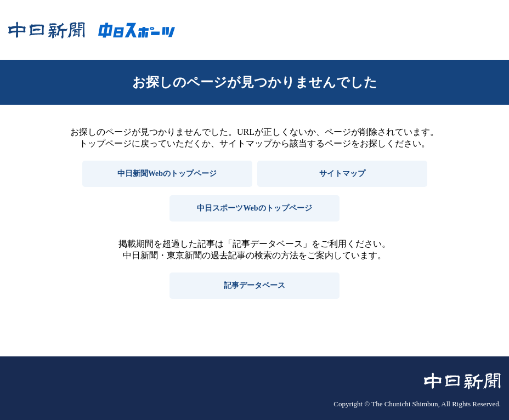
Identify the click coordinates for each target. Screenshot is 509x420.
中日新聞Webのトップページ (167, 174)
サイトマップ (342, 174)
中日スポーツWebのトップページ (254, 208)
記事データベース (255, 285)
